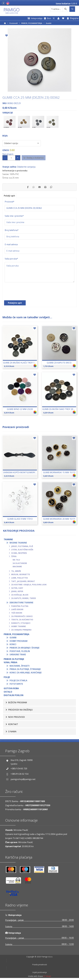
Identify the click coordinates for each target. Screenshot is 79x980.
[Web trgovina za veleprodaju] (35, 18)
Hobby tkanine (19, 627)
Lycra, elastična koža (22, 550)
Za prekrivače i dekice (22, 617)
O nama (12, 732)
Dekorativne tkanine (21, 603)
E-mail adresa (11, 245)
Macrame (17, 567)
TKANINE (8, 540)
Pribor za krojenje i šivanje (24, 648)
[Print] (46, 187)
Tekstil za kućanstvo (22, 620)
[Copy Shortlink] (52, 187)
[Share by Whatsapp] (33, 187)
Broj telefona (12, 231)
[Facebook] (3, 3)
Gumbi (13, 638)
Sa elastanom (20, 564)
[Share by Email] (39, 187)
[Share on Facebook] (27, 187)
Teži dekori (17, 614)
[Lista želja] (63, 18)
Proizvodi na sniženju (20, 710)
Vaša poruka (11, 259)
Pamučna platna (20, 607)
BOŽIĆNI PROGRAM (18, 703)
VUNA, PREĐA (10, 663)
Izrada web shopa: (36, 978)
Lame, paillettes (20, 579)
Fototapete (16, 685)
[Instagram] (8, 3)
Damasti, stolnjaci (21, 624)
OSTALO (8, 693)
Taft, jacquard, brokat (23, 582)
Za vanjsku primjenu (21, 630)
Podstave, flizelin (20, 652)
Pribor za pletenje (14, 660)
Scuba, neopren (19, 554)
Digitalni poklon (14, 696)
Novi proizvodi (16, 718)
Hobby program (19, 642)
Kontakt (13, 725)
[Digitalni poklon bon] (47, 18)
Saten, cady (17, 589)
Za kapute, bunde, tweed (24, 599)
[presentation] (24, 293)
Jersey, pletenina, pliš (22, 547)
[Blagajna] (72, 18)
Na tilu (16, 560)
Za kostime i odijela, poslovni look (29, 585)
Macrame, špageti (20, 667)
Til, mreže (16, 572)
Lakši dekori (17, 610)
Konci (13, 645)
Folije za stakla (18, 681)
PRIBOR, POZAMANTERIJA (16, 635)
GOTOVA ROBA (11, 689)
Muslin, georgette (21, 575)
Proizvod (10, 202)
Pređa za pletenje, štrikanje (25, 670)
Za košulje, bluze (20, 595)
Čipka (14, 557)
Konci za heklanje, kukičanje (26, 673)
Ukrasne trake (18, 655)
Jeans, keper (17, 592)
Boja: (5, 136)
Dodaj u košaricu (36, 158)
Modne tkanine (18, 543)
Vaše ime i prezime (14, 217)
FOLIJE (7, 678)
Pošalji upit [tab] (10, 196)
